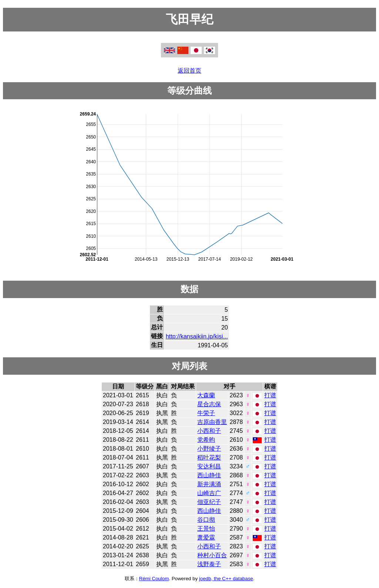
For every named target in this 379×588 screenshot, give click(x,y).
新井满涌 (209, 484)
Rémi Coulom (154, 579)
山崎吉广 (209, 493)
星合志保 (209, 404)
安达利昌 (209, 466)
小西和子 (209, 431)
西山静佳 (209, 475)
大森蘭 (206, 395)
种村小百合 (212, 555)
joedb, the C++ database (226, 579)
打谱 (270, 395)
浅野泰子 (209, 564)
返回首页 (189, 71)
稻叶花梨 (209, 457)
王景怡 (206, 529)
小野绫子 (209, 449)
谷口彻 (206, 520)
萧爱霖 (206, 537)
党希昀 (206, 440)
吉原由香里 (212, 422)
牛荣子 (206, 413)
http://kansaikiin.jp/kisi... (197, 336)
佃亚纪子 (209, 502)
